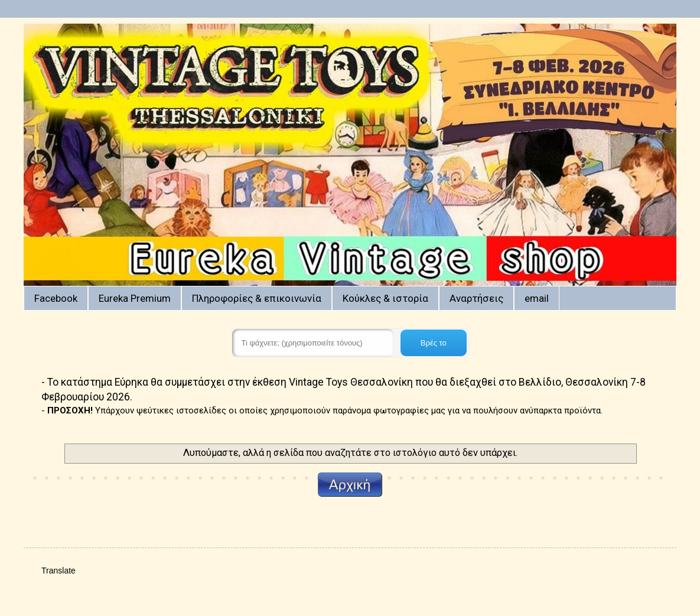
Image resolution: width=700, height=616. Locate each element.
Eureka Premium (135, 298)
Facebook (56, 298)
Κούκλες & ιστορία (385, 298)
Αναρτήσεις (476, 298)
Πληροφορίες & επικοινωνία (257, 298)
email (537, 298)
